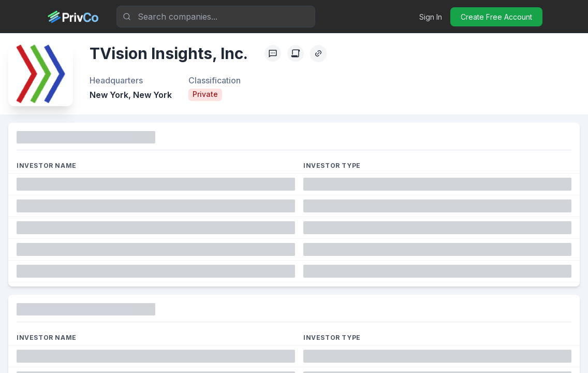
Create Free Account (496, 17)
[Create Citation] (296, 53)
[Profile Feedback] (273, 53)
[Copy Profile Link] (318, 53)
